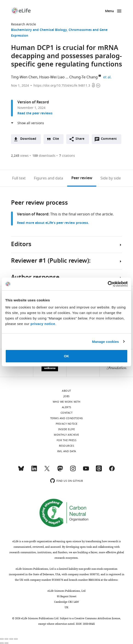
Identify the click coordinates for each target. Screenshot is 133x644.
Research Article (24, 24)
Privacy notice (67, 424)
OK (67, 356)
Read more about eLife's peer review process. (53, 223)
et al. (108, 77)
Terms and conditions (67, 418)
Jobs (67, 396)
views (20, 156)
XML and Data (67, 451)
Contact (67, 413)
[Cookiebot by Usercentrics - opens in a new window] (108, 284)
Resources (67, 446)
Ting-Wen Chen (24, 77)
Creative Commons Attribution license (97, 618)
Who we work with (67, 402)
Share (80, 139)
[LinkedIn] (34, 471)
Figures (48, 178)
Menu (109, 11)
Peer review (82, 178)
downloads (44, 156)
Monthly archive (66, 435)
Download (28, 139)
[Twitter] (47, 471)
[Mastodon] (60, 471)
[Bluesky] (21, 471)
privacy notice (43, 324)
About (66, 391)
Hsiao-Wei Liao (52, 77)
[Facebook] (112, 471)
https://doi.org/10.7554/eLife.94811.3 (62, 86)
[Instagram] (73, 471)
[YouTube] (86, 471)
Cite (56, 139)
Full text (19, 178)
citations (67, 156)
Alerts (67, 407)
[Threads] (99, 471)
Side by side (111, 178)
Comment (110, 140)
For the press (67, 440)
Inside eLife (67, 429)
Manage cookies (105, 342)
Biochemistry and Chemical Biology (39, 30)
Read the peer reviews (35, 114)
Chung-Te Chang (83, 77)
